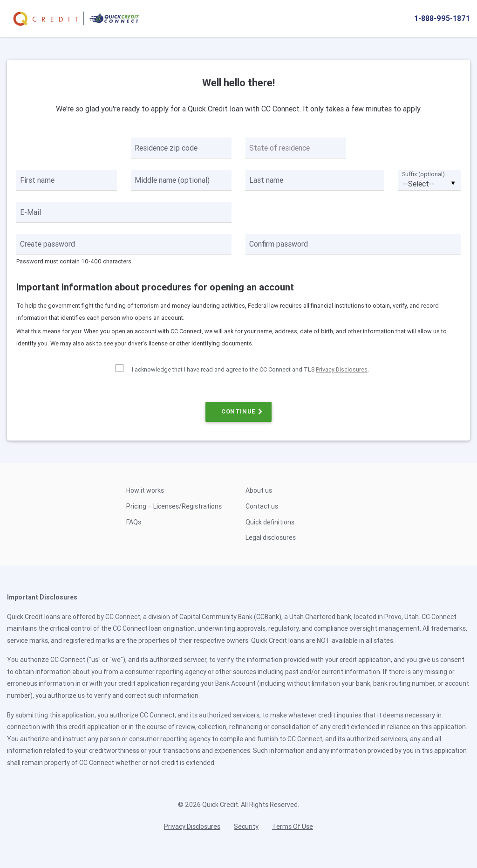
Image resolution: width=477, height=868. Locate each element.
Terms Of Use (293, 827)
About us (259, 490)
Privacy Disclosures (342, 369)
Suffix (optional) (423, 174)
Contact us (262, 506)
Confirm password (279, 244)
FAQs (134, 522)
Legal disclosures (271, 537)
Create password (48, 244)
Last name (266, 180)
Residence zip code (166, 148)
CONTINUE (238, 411)
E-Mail (31, 212)
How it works (145, 490)
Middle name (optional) (172, 180)
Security (246, 827)
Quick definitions (270, 522)
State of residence (279, 148)
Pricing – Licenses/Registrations (174, 506)
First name (37, 180)
